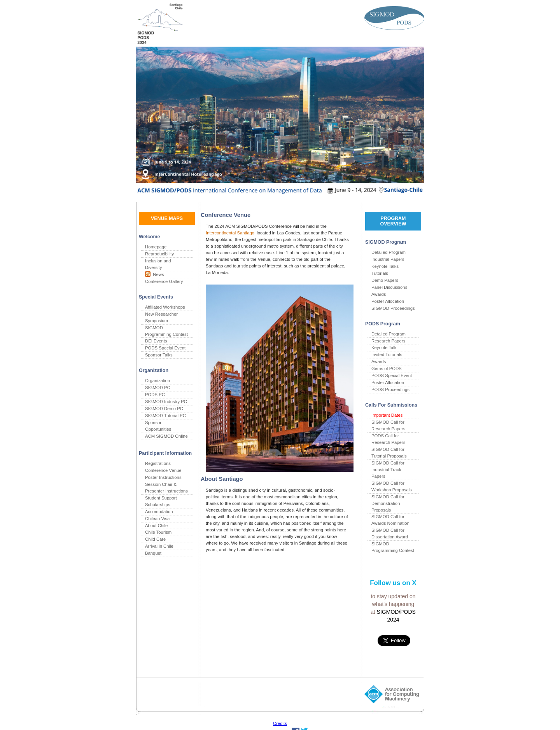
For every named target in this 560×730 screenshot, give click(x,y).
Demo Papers (385, 280)
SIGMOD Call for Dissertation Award (390, 534)
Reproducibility (159, 254)
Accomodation (159, 512)
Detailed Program (388, 252)
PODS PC (155, 395)
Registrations (158, 463)
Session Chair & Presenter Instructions (166, 488)
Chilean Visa (157, 519)
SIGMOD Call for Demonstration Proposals (388, 503)
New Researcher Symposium (161, 317)
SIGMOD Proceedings (393, 308)
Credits (280, 723)
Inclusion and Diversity (158, 264)
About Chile (156, 526)
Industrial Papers (388, 259)
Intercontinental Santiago (230, 233)
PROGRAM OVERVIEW (393, 221)
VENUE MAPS (167, 218)
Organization (157, 381)
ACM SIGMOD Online (166, 436)
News (157, 274)
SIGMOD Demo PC (164, 409)
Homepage (156, 247)
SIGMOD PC (158, 388)
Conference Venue (163, 470)
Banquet (153, 553)
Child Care (155, 539)
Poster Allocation (388, 301)
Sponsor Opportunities (158, 426)
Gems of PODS (387, 368)
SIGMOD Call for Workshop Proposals (392, 486)
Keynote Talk (384, 348)
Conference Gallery (164, 281)
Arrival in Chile (159, 546)
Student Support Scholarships (161, 501)
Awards (379, 294)
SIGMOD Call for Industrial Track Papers (388, 470)
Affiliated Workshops (165, 307)
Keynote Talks (385, 266)
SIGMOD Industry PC (166, 402)
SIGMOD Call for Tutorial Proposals (389, 453)
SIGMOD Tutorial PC (165, 416)
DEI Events (156, 341)
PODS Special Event (165, 348)
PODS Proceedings (390, 389)
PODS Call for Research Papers (388, 439)
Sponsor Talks (159, 355)
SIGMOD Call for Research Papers (388, 425)
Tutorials (380, 273)
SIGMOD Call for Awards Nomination (390, 520)
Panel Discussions (389, 287)
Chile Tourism (158, 532)
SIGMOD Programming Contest (166, 331)
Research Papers (388, 341)
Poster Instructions (163, 477)
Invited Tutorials (387, 355)
